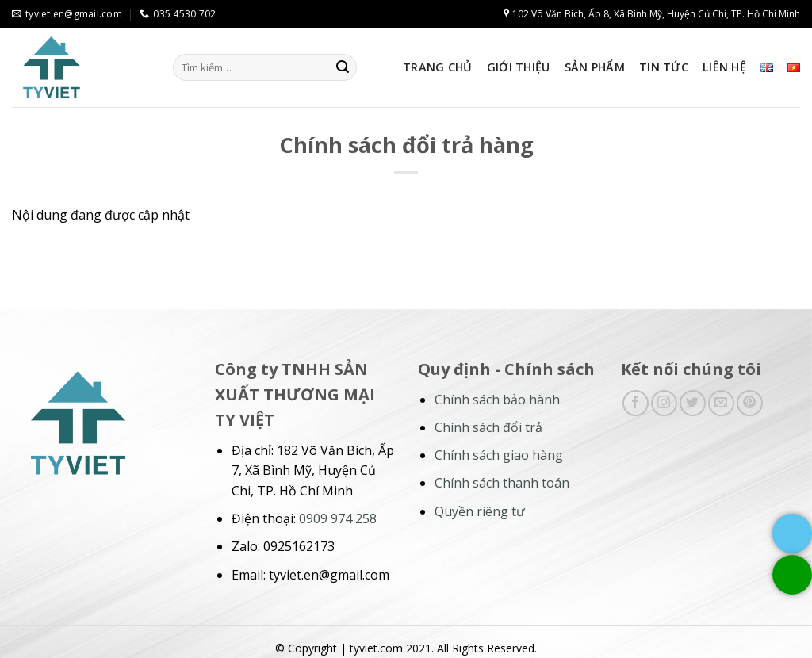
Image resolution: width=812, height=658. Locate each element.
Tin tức (664, 67)
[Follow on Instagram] (664, 403)
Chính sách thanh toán (502, 483)
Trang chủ (438, 67)
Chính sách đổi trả (488, 427)
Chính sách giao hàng (499, 455)
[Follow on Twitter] (693, 403)
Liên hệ (724, 67)
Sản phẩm (595, 67)
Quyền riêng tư (480, 511)
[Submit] (343, 67)
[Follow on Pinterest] (750, 403)
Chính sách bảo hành (497, 400)
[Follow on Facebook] (636, 403)
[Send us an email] (721, 403)
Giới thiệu (519, 67)
